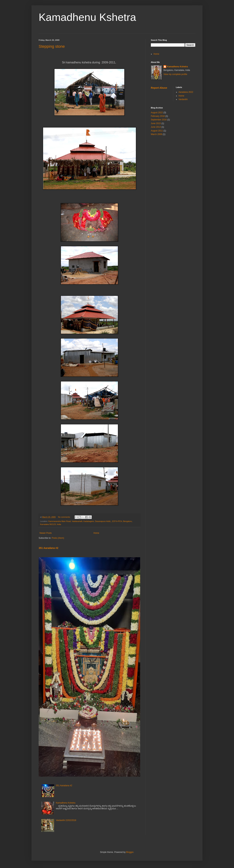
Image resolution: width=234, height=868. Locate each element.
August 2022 (157, 113)
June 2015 (156, 123)
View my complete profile (175, 74)
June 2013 (156, 127)
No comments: (65, 517)
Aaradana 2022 (186, 92)
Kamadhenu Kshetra (87, 17)
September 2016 (159, 120)
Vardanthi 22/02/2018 (66, 820)
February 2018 (158, 116)
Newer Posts (46, 533)
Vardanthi (183, 99)
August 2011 (157, 131)
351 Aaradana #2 (48, 548)
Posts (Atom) (58, 538)
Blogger (130, 852)
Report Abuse (159, 88)
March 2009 (156, 134)
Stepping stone (52, 46)
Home (96, 533)
